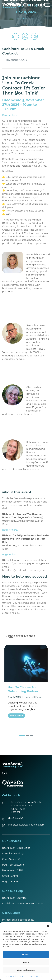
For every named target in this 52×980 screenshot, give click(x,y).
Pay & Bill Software (13, 865)
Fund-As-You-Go (12, 859)
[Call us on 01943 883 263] (37, 5)
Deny (26, 962)
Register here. (10, 530)
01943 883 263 (15, 818)
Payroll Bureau (11, 882)
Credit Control (10, 876)
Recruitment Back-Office (16, 848)
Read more (16, 716)
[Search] (30, 5)
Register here (10, 115)
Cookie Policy (12, 976)
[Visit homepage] (13, 5)
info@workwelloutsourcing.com (26, 825)
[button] (48, 926)
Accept (26, 955)
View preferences (26, 970)
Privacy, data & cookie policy (32, 976)
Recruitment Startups (14, 898)
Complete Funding (13, 854)
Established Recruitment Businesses (23, 904)
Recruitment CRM (13, 870)
